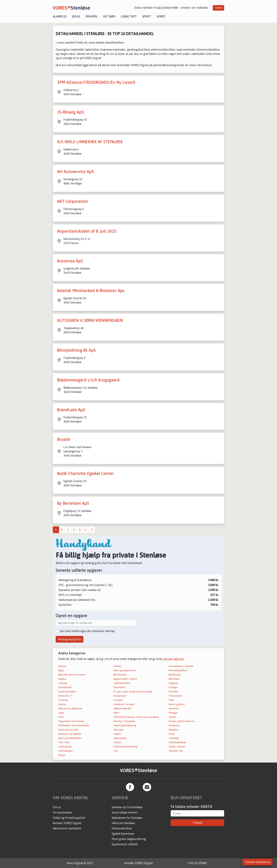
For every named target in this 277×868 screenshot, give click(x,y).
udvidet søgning (173, 659)
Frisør (171, 700)
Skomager (119, 730)
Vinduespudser (66, 751)
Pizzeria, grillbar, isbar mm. (182, 721)
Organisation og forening (71, 721)
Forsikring (63, 700)
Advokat (62, 666)
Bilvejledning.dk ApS (76, 350)
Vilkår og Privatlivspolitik (69, 818)
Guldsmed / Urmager (124, 704)
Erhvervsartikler (122, 828)
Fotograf (118, 700)
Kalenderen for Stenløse (127, 818)
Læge (61, 713)
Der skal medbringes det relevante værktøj (87, 631)
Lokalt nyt (129, 16)
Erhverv (92, 16)
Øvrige (62, 755)
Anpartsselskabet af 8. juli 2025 (87, 231)
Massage (173, 713)
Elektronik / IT (65, 696)
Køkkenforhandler (123, 708)
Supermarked (120, 738)
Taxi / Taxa (64, 742)
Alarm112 (60, 16)
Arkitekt (118, 666)
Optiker (173, 717)
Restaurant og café (68, 730)
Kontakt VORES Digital (67, 823)
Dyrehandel (120, 687)
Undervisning (65, 747)
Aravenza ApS (70, 261)
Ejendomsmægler (67, 692)
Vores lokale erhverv (125, 812)
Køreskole (174, 708)
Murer (61, 717)
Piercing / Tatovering (124, 721)
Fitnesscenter (176, 696)
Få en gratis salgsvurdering (129, 839)
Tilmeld (218, 8)
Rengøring (174, 725)
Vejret (161, 16)
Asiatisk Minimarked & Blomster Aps (91, 291)
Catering (63, 683)
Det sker (109, 16)
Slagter (117, 734)
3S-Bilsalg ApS (70, 112)
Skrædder (173, 730)
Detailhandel (65, 687)
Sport (147, 16)
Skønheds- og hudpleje (70, 734)
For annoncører (62, 812)
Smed (172, 734)
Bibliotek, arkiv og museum (72, 675)
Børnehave (174, 679)
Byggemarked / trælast (125, 679)
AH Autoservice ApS (75, 172)
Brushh (64, 439)
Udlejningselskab (177, 742)
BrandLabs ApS (71, 410)
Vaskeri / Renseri (177, 747)
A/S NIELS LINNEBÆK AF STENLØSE (90, 142)
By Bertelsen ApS (73, 503)
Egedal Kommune (123, 834)
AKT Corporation (73, 201)
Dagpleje (173, 683)
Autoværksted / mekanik (181, 666)
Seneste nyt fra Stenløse (127, 807)
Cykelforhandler (122, 683)
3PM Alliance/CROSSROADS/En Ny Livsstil (96, 82)
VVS (116, 751)
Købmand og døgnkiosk (70, 708)
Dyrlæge (173, 687)
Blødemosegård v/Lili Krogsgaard (88, 380)
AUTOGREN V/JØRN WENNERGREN (90, 320)
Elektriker (174, 692)
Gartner (62, 704)
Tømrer (117, 742)
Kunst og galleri (177, 704)
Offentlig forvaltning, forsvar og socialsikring (136, 717)
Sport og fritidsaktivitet (70, 738)
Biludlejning (175, 675)
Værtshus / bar (176, 751)
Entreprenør (120, 696)
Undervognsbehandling (125, 747)
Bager (61, 670)
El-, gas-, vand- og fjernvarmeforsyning (133, 692)
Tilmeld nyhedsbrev (258, 862)
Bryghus (62, 679)
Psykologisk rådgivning (125, 725)
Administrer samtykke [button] (67, 828)
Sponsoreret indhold (125, 844)
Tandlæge (174, 738)
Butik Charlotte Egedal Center (86, 473)
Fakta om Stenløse (123, 823)
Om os (57, 807)
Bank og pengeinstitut (125, 670)
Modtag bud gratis (70, 639)
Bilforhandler (120, 675)
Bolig (76, 16)
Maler (117, 713)
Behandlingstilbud (178, 670)
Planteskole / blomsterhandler (74, 725)
